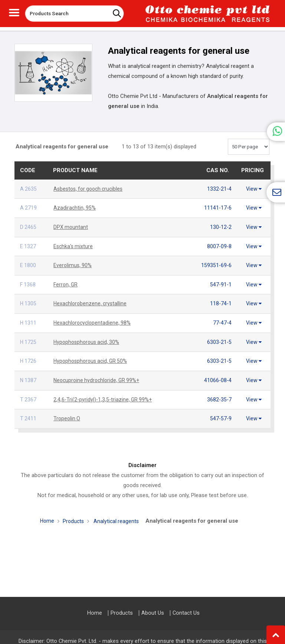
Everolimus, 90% (73, 264)
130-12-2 (220, 226)
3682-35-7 (219, 395)
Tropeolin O (67, 414)
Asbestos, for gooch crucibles (91, 189)
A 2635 (29, 189)
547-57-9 (220, 414)
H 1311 (29, 320)
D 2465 (28, 226)
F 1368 (28, 283)
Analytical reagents (117, 516)
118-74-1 (220, 301)
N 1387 (29, 377)
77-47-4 (222, 320)
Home (46, 516)
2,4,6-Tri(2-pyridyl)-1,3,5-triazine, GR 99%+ (104, 395)
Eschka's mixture (74, 245)
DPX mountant (71, 226)
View (254, 189)
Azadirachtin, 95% (75, 207)
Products (73, 516)
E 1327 (28, 245)
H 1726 (29, 358)
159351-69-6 (216, 264)
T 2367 (28, 395)
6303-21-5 (219, 339)
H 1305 (29, 301)
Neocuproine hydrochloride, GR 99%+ (99, 377)
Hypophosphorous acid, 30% (88, 339)
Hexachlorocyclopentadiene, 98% (94, 320)
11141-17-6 (217, 207)
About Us (153, 613)
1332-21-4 (219, 189)
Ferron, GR (66, 283)
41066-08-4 (217, 377)
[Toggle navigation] (14, 12)
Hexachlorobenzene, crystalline (91, 301)
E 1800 (28, 264)
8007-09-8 (219, 245)
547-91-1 (220, 283)
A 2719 (29, 207)
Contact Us (186, 613)
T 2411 (28, 414)
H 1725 (29, 339)
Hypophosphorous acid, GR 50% (92, 358)
